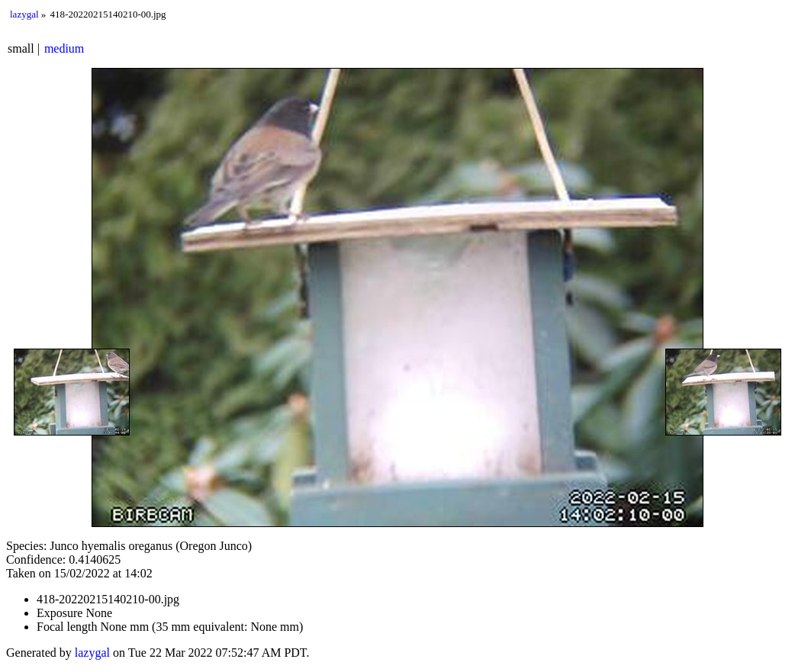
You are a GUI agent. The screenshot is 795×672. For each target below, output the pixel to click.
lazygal (24, 14)
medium (64, 48)
